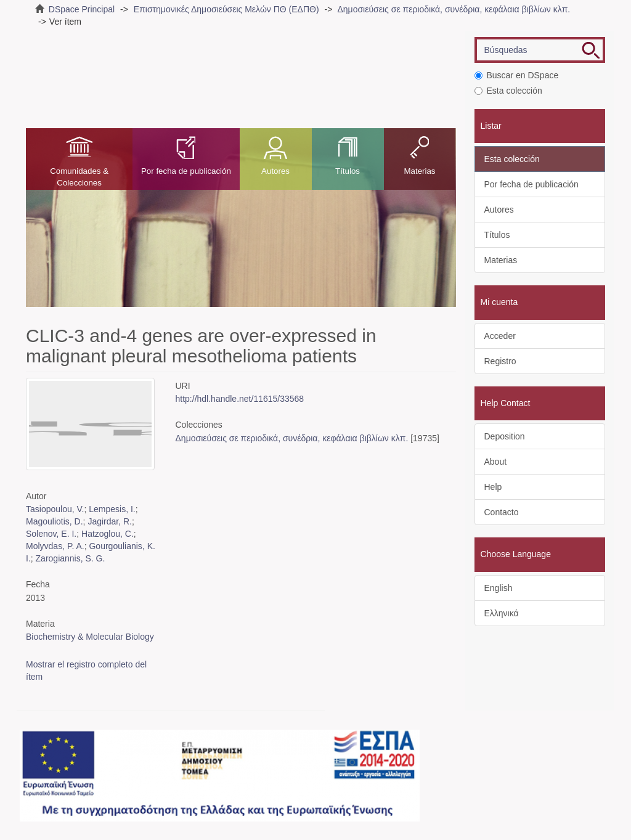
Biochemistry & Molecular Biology (90, 637)
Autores (275, 171)
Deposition (505, 436)
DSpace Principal (82, 9)
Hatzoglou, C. (108, 534)
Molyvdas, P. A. (55, 546)
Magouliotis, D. (55, 521)
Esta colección (508, 91)
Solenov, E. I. (51, 534)
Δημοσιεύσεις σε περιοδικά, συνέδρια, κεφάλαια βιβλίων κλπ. (454, 9)
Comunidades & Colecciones (79, 177)
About (496, 462)
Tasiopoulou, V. (55, 509)
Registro (500, 361)
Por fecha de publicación (186, 171)
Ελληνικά (502, 613)
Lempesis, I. (112, 509)
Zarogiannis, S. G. (71, 558)
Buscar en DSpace (517, 75)
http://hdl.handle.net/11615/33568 (240, 399)
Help (493, 487)
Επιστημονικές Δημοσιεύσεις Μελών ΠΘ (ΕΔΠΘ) (226, 9)
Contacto (502, 512)
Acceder (500, 336)
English (499, 588)
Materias (419, 171)
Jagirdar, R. (110, 521)
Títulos (348, 171)
